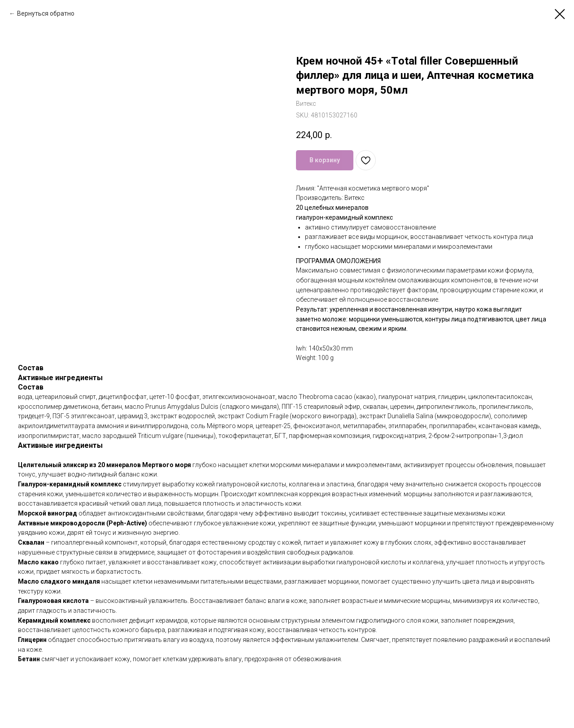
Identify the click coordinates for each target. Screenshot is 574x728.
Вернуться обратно (46, 13)
